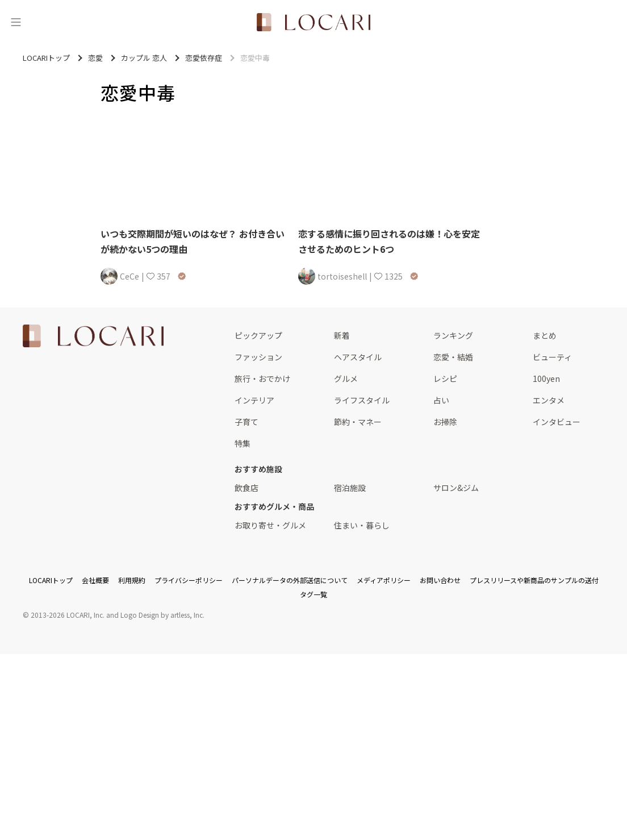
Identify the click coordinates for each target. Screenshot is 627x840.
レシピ (445, 379)
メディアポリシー (384, 580)
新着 (342, 335)
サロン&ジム (456, 488)
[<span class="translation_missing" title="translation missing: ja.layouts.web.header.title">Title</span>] (313, 22)
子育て (246, 422)
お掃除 (445, 422)
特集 (243, 443)
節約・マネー (358, 422)
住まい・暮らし (362, 525)
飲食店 (246, 488)
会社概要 (95, 580)
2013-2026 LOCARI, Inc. (68, 615)
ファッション (258, 357)
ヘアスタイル (358, 357)
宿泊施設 (350, 488)
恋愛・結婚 (453, 357)
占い (441, 400)
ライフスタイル (362, 400)
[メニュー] (16, 22)
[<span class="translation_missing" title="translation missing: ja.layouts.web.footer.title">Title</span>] (93, 336)
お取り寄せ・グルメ (270, 525)
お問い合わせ (440, 580)
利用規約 (132, 580)
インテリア (254, 400)
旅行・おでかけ (262, 379)
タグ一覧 (313, 594)
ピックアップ (258, 335)
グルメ (346, 379)
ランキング (453, 335)
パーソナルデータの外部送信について (290, 580)
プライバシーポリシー (189, 580)
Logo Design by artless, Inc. (162, 615)
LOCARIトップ (51, 580)
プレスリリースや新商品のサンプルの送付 (534, 580)
